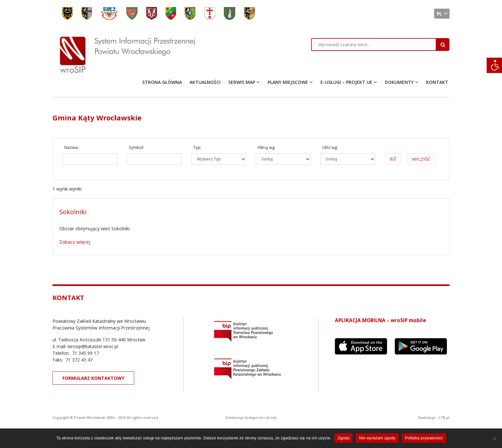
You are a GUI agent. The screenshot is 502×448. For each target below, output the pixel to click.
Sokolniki (73, 212)
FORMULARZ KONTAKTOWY (93, 378)
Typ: (197, 147)
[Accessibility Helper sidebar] (494, 65)
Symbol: (136, 147)
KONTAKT (437, 82)
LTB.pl (444, 417)
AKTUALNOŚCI (205, 82)
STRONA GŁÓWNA (162, 82)
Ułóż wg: (330, 147)
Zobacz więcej (75, 242)
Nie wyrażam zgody (377, 438)
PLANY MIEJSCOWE (288, 82)
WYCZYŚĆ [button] (421, 159)
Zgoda (344, 438)
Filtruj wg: (267, 147)
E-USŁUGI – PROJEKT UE (346, 82)
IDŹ (393, 159)
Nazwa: (72, 147)
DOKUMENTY (399, 82)
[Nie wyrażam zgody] (494, 438)
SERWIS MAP (242, 82)
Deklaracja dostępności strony (251, 417)
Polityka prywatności (424, 438)
